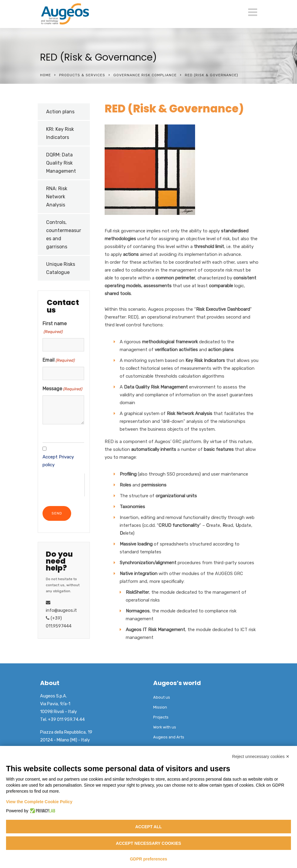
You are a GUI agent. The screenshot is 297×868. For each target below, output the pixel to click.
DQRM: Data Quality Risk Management (61, 163)
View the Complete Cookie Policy (39, 802)
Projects (161, 717)
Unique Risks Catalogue (61, 268)
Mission (160, 707)
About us (162, 697)
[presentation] (63, 485)
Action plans (60, 112)
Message (62, 389)
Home (46, 75)
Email (58, 360)
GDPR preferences (149, 859)
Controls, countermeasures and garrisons (64, 234)
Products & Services (82, 75)
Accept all (148, 827)
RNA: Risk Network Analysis (57, 197)
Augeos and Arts (169, 737)
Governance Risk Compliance (145, 75)
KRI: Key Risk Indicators (60, 133)
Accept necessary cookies (148, 843)
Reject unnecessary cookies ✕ (261, 756)
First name (55, 328)
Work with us (165, 727)
